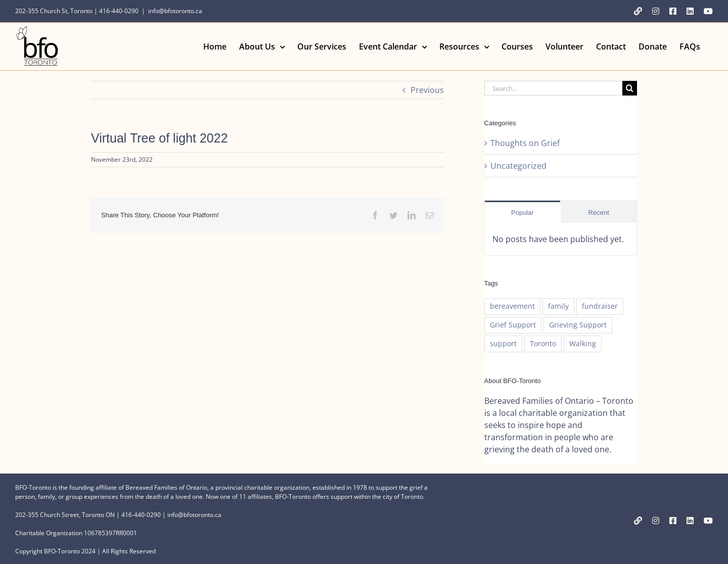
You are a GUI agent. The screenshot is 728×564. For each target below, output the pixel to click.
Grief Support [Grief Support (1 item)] (513, 325)
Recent (599, 213)
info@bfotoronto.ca (175, 11)
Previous (427, 90)
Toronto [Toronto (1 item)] (543, 343)
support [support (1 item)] (503, 343)
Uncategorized (518, 166)
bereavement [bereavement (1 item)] (512, 306)
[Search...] (553, 88)
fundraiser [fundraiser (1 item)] (600, 306)
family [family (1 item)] (558, 306)
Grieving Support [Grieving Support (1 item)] (578, 325)
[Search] (630, 88)
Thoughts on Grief (525, 143)
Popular (522, 213)
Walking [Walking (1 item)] (583, 343)
